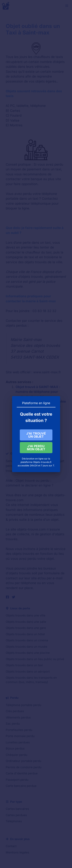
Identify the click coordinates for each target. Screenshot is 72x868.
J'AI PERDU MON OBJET (36, 448)
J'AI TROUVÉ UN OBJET (36, 435)
